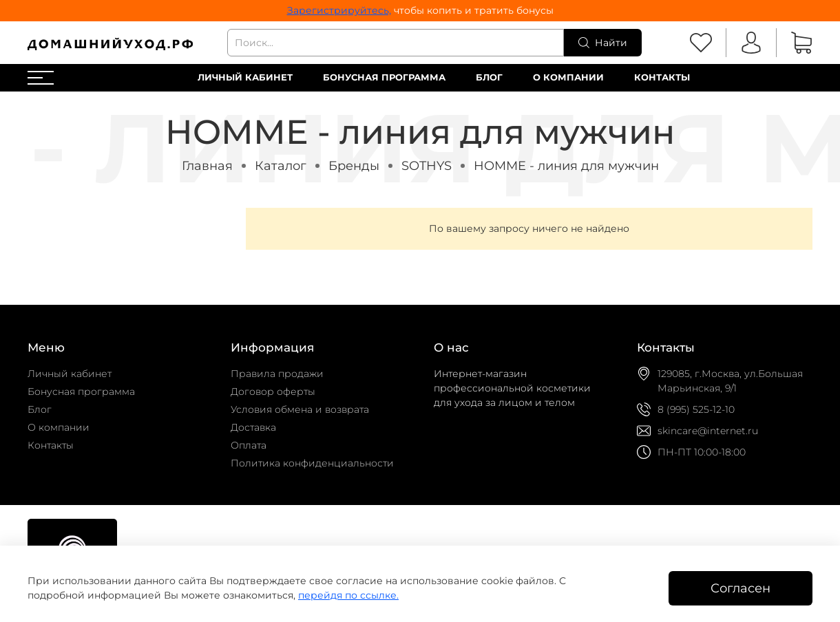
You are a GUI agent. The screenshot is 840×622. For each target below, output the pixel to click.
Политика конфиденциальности (312, 463)
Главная (207, 165)
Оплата (249, 445)
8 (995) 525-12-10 (696, 409)
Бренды (354, 165)
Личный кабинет (245, 77)
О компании (568, 77)
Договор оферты (273, 392)
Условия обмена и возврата (300, 409)
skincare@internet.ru (708, 431)
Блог (489, 77)
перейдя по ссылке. (348, 595)
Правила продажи (277, 374)
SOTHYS (427, 165)
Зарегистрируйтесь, (339, 10)
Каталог (281, 165)
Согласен (741, 588)
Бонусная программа (384, 77)
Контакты (662, 77)
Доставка (253, 427)
